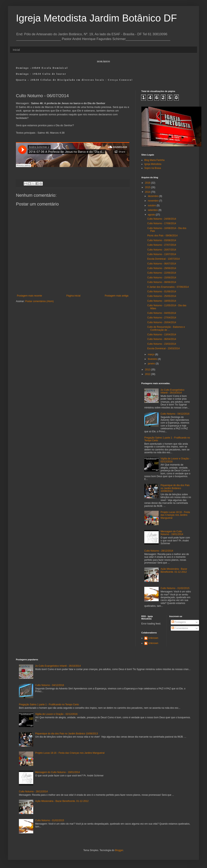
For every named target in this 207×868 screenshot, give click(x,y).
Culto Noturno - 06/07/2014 (162, 264)
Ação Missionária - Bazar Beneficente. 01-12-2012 (174, 570)
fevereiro (153, 359)
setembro (153, 210)
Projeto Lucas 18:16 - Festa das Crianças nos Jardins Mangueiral (175, 515)
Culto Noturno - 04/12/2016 (175, 414)
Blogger (119, 850)
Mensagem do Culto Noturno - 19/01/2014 (172, 533)
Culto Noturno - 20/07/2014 (162, 250)
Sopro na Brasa (153, 168)
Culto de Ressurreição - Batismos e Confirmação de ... (166, 328)
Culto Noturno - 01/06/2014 (162, 292)
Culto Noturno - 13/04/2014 (162, 335)
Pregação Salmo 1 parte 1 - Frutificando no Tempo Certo (49, 705)
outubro (152, 206)
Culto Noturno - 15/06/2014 (162, 278)
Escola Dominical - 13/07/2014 (164, 259)
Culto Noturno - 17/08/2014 (162, 223)
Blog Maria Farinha (154, 160)
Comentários (180, 628)
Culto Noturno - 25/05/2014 (162, 296)
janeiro (152, 364)
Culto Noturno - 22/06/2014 (162, 273)
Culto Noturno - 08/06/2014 (162, 282)
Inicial (16, 50)
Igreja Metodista (153, 164)
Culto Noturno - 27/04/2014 (162, 318)
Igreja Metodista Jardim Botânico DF (96, 18)
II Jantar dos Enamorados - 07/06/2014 (168, 287)
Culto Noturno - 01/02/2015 (175, 588)
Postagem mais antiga (117, 296)
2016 (148, 183)
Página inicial (73, 296)
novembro (154, 201)
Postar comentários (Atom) (40, 301)
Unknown (153, 638)
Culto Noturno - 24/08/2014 (162, 219)
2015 (148, 187)
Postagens (179, 622)
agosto (152, 215)
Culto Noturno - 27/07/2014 (162, 245)
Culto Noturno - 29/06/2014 (162, 268)
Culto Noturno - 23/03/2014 (162, 344)
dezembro (154, 196)
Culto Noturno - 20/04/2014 (162, 322)
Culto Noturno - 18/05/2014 (162, 301)
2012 (148, 374)
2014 (148, 192)
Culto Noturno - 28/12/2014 (159, 551)
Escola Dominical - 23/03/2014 (164, 348)
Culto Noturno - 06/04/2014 (162, 339)
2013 (148, 370)
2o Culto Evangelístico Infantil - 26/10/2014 (172, 391)
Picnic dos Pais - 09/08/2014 (162, 236)
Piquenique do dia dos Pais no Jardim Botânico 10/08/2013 (175, 488)
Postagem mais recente (29, 296)
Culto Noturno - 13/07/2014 (162, 254)
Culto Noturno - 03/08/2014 (162, 240)
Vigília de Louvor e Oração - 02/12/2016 (56, 714)
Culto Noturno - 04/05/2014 (162, 313)
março (152, 354)
